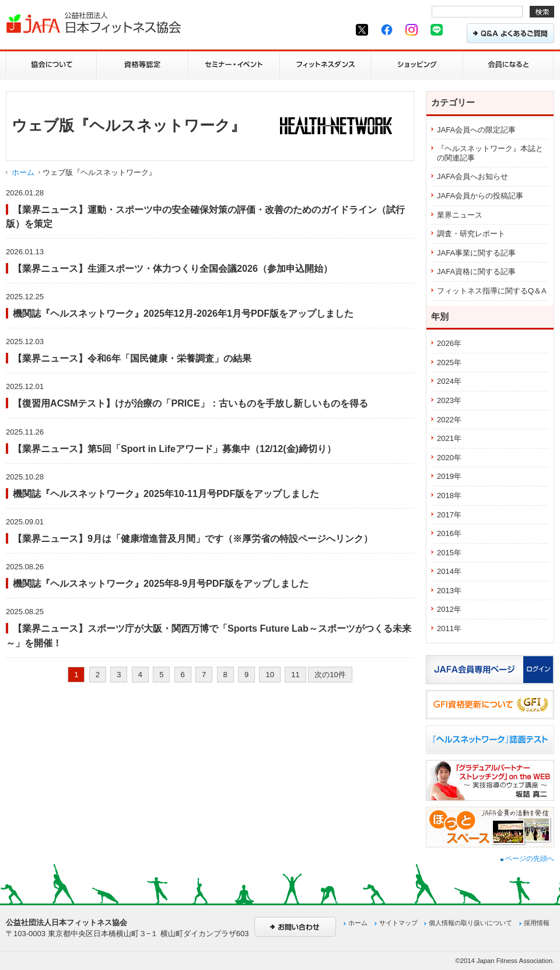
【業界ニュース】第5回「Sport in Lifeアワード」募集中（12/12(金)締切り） (174, 449)
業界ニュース (460, 215)
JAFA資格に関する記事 (476, 272)
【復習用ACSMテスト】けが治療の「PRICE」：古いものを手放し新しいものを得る (190, 403)
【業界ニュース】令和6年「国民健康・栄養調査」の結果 (132, 358)
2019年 (449, 476)
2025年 (449, 363)
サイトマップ (398, 923)
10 (269, 675)
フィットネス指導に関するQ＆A (492, 291)
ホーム (23, 172)
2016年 (449, 533)
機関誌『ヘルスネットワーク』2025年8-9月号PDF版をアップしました (161, 583)
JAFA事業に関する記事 (476, 253)
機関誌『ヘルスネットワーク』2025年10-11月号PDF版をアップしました (166, 493)
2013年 (449, 591)
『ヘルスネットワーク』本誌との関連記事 (490, 153)
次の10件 (330, 675)
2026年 (449, 343)
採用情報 (537, 923)
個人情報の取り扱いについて (470, 923)
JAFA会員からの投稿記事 (480, 196)
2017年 (449, 515)
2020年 (449, 458)
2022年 (449, 420)
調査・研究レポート (471, 234)
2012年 (449, 609)
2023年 (449, 400)
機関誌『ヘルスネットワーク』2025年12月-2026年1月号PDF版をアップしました (183, 313)
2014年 (449, 571)
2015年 (449, 553)
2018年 (449, 495)
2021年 (449, 438)
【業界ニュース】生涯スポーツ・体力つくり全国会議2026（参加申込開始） (173, 268)
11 (295, 675)
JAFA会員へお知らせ (473, 176)
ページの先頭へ (527, 859)
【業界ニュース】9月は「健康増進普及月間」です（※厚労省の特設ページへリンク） (193, 538)
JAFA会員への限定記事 (476, 130)
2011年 (449, 628)
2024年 (449, 381)
